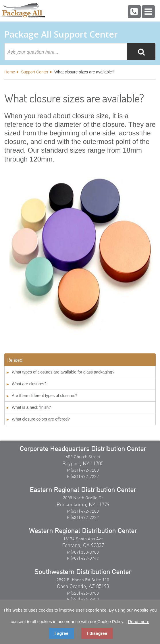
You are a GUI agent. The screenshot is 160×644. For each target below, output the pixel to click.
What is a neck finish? (31, 407)
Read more (139, 621)
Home (10, 72)
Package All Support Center (61, 34)
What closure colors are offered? (41, 419)
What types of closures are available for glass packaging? (63, 372)
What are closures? (29, 384)
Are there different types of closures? (45, 396)
